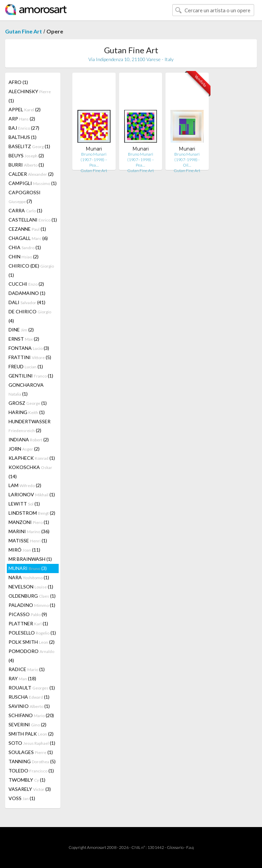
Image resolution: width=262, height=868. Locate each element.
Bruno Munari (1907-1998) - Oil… (187, 160)
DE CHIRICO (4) (30, 316)
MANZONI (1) (29, 522)
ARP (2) (22, 119)
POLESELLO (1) (32, 633)
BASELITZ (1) (29, 146)
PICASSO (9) (28, 614)
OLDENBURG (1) (32, 596)
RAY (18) (22, 678)
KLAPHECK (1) (32, 458)
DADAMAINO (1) (27, 293)
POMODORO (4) (31, 656)
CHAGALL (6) (28, 238)
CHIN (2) (24, 257)
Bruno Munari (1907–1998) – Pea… (94, 160)
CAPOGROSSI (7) (25, 197)
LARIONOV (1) (32, 494)
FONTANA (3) (29, 348)
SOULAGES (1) (31, 752)
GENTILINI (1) (31, 376)
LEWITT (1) (24, 504)
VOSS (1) (22, 798)
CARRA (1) (25, 210)
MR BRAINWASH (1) (30, 559)
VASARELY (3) (30, 789)
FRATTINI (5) (30, 357)
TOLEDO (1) (31, 771)
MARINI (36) (29, 531)
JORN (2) (24, 449)
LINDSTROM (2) (32, 513)
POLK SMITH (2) (32, 642)
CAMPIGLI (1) (33, 183)
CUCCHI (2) (26, 284)
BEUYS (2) (26, 155)
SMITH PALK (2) (31, 734)
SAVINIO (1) (29, 706)
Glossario (175, 847)
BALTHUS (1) (23, 137)
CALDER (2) (31, 174)
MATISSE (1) (28, 540)
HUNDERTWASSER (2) (30, 426)
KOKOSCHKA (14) (30, 472)
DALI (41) (27, 302)
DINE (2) (21, 330)
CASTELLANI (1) (33, 220)
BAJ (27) (24, 128)
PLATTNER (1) (28, 623)
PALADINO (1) (32, 605)
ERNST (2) (24, 339)
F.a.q (190, 847)
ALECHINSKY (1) (30, 96)
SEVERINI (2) (27, 724)
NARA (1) (29, 577)
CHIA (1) (25, 247)
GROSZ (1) (28, 403)
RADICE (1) (27, 669)
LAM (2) (25, 485)
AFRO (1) (18, 82)
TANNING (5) (32, 761)
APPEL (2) (25, 109)
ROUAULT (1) (32, 688)
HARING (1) (27, 412)
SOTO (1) (32, 743)
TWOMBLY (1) (27, 780)
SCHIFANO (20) (31, 715)
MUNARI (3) (28, 568)
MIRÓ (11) (24, 550)
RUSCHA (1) (29, 697)
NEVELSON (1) (31, 587)
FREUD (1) (26, 366)
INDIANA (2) (29, 439)
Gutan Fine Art (24, 31)
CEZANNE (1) (27, 229)
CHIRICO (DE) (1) (31, 270)
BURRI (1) (26, 165)
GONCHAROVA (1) (26, 389)
